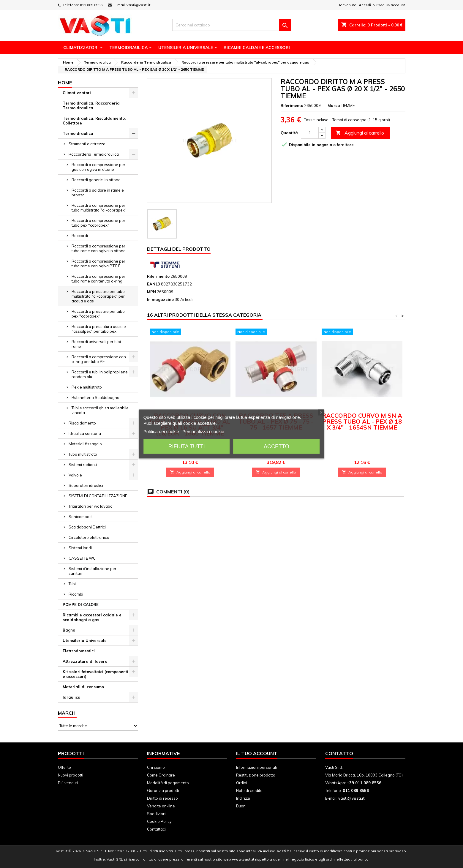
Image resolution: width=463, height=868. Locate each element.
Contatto (339, 753)
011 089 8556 (91, 5)
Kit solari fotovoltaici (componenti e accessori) (95, 674)
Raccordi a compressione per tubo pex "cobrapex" (98, 223)
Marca (334, 105)
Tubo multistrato (83, 454)
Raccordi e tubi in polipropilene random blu (100, 374)
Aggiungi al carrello (360, 133)
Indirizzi (243, 798)
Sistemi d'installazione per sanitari (93, 571)
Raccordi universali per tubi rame (96, 344)
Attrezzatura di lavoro (85, 661)
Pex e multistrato (87, 387)
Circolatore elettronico (89, 537)
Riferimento (292, 105)
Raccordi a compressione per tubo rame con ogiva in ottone (99, 248)
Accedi (365, 5)
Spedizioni (157, 814)
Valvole (75, 475)
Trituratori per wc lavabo (91, 506)
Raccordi (80, 236)
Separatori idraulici (86, 485)
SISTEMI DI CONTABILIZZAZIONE (98, 496)
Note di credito (249, 790)
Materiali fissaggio (85, 444)
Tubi (72, 584)
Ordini (242, 783)
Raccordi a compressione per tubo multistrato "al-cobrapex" (99, 208)
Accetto (276, 446)
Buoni (241, 806)
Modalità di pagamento (168, 783)
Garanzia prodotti (163, 790)
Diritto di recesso (162, 798)
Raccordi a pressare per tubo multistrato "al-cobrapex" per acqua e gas (98, 296)
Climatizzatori (81, 48)
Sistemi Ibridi (80, 548)
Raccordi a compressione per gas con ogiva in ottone (98, 167)
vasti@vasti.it (138, 5)
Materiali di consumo (83, 687)
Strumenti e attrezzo (87, 144)
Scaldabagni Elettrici (87, 527)
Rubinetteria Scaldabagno (95, 397)
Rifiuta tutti (186, 446)
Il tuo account (257, 753)
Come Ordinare (161, 775)
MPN (151, 292)
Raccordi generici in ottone (96, 180)
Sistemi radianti (83, 465)
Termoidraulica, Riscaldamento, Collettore (94, 121)
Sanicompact (81, 517)
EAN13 (154, 284)
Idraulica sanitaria (85, 433)
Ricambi (76, 594)
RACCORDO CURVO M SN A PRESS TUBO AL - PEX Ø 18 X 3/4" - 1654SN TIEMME (362, 421)
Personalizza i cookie (203, 431)
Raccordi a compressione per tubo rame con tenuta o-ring (98, 279)
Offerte (64, 767)
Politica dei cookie (161, 431)
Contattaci (156, 829)
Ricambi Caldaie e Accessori (257, 48)
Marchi (67, 713)
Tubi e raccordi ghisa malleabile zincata (100, 410)
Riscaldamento (82, 423)
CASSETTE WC (82, 558)
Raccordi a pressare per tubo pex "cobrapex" (98, 314)
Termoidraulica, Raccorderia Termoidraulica (91, 105)
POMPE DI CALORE (81, 605)
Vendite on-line (161, 806)
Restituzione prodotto (256, 775)
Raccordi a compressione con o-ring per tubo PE (99, 359)
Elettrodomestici (79, 651)
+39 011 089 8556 (364, 783)
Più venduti (68, 783)
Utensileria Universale (186, 48)
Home (65, 83)
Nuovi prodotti (71, 775)
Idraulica (72, 697)
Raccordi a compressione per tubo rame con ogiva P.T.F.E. (98, 263)
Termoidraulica (128, 48)
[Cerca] (232, 25)
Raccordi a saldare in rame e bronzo (98, 192)
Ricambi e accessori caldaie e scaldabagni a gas (92, 617)
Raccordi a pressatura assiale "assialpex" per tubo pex (99, 329)
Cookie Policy (159, 821)
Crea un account (391, 5)
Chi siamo (156, 767)
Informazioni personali (256, 767)
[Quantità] (310, 133)
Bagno (69, 630)
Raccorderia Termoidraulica (94, 154)
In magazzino (160, 299)
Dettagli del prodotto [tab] (179, 249)
